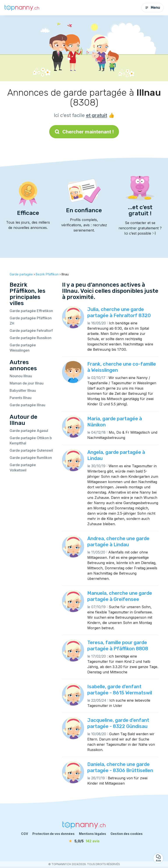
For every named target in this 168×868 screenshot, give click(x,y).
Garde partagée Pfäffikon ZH (31, 321)
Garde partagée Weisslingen (23, 348)
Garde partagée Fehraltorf (31, 331)
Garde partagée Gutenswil (31, 450)
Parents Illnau (21, 398)
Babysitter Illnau (23, 390)
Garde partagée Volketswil (23, 467)
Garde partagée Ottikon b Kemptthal (31, 440)
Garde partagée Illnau (27, 405)
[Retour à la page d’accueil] (22, 8)
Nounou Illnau (21, 376)
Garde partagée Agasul (29, 431)
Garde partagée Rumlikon (31, 458)
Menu (152, 8)
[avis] (84, 841)
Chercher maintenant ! (84, 132)
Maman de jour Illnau (27, 383)
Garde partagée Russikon (31, 338)
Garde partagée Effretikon (31, 311)
